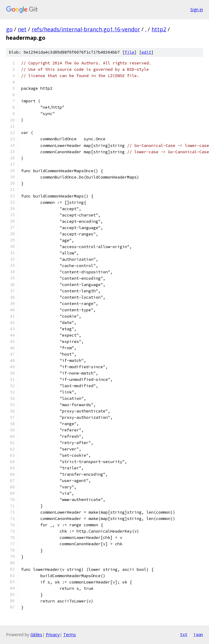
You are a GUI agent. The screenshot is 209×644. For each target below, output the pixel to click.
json (198, 634)
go (9, 29)
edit (146, 52)
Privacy (53, 635)
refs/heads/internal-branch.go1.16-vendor (86, 29)
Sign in (197, 9)
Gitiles (36, 635)
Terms (70, 635)
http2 (159, 29)
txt (184, 634)
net (22, 29)
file (129, 52)
